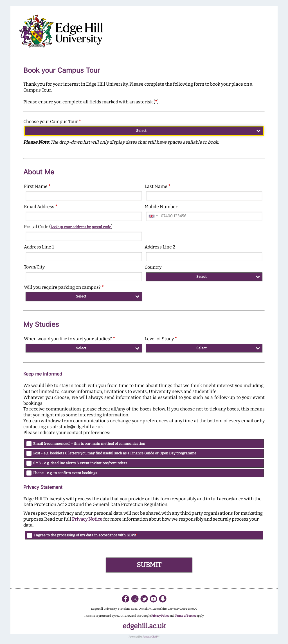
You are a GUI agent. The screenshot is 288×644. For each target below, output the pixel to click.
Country (153, 267)
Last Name (157, 186)
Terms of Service (185, 616)
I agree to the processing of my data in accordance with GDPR (86, 535)
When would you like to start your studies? (69, 339)
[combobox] (153, 216)
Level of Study (161, 339)
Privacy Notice (87, 519)
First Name (37, 186)
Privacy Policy (160, 616)
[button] (149, 565)
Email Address (41, 207)
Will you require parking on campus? (64, 287)
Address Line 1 (39, 247)
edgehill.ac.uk (144, 626)
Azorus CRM (150, 637)
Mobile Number (161, 207)
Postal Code (68, 227)
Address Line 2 (160, 247)
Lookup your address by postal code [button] (81, 227)
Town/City (34, 267)
